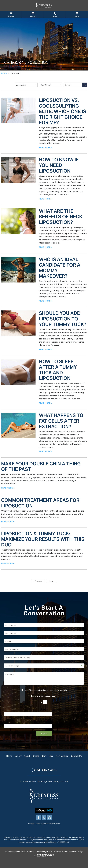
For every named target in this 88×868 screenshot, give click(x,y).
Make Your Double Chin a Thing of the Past (41, 467)
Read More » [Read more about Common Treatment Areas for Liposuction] (8, 521)
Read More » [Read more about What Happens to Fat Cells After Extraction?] (46, 451)
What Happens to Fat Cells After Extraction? (61, 421)
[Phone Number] (44, 649)
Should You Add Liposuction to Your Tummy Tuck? (63, 319)
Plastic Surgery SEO (45, 851)
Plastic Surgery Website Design (69, 851)
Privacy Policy (55, 823)
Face (51, 756)
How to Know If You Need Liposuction (59, 165)
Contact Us (76, 756)
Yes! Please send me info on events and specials (46, 690)
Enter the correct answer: (44, 696)
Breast (36, 756)
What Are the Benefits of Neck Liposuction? (61, 217)
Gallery (18, 756)
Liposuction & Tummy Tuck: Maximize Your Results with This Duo (43, 539)
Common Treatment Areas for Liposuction (40, 503)
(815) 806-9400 (44, 770)
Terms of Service (42, 823)
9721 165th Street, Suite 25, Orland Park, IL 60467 (44, 781)
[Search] (85, 85)
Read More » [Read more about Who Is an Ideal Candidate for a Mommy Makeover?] (46, 301)
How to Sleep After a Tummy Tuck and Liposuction (58, 370)
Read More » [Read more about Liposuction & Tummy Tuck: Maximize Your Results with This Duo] (8, 563)
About (27, 756)
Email (44, 709)
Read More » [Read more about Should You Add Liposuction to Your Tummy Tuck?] (46, 349)
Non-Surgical (62, 756)
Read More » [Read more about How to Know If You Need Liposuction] (46, 199)
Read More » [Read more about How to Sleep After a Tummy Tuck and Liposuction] (46, 403)
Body (44, 756)
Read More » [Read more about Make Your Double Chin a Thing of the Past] (8, 488)
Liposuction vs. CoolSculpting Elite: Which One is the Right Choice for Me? (63, 111)
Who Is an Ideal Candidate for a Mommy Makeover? (60, 268)
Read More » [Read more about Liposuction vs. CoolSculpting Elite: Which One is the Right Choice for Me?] (46, 147)
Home (4, 73)
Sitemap (31, 823)
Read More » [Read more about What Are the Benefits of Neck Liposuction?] (46, 247)
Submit (44, 733)
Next (51, 581)
